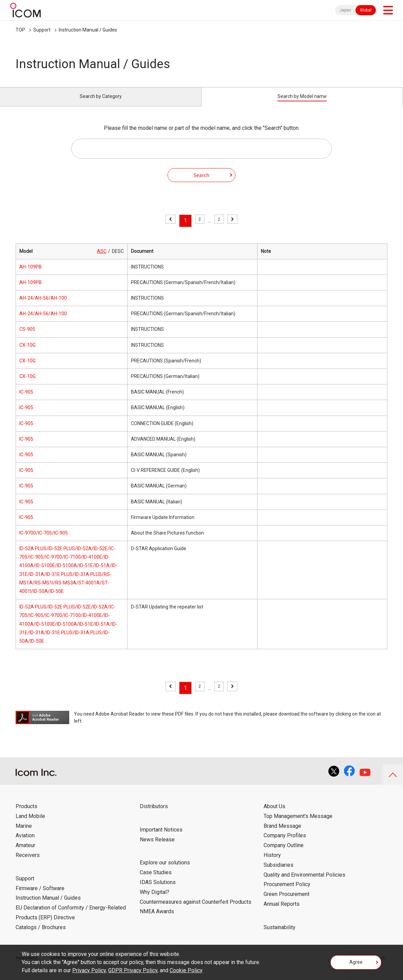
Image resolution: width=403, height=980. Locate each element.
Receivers (28, 863)
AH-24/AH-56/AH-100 (43, 306)
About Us (274, 814)
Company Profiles (285, 843)
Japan (345, 10)
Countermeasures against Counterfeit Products (196, 909)
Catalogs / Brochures (41, 935)
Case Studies (156, 880)
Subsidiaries (279, 873)
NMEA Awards (157, 919)
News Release (157, 847)
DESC (118, 259)
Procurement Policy (287, 892)
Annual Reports (282, 912)
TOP (20, 30)
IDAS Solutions (158, 890)
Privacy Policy (89, 970)
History (272, 863)
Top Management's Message (298, 824)
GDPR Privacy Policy (133, 970)
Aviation (25, 843)
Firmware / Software (40, 896)
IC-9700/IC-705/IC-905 (44, 541)
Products (26, 814)
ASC (102, 259)
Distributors (154, 814)
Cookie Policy (186, 970)
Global (366, 10)
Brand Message (282, 833)
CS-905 (27, 337)
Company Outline (284, 853)
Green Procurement (286, 902)
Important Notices (161, 837)
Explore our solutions (165, 870)
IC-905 (26, 400)
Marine (24, 833)
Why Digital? (155, 900)
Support (42, 30)
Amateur (25, 853)
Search (201, 182)
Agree (356, 964)
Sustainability (280, 935)
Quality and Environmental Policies (304, 882)
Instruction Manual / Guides (88, 30)
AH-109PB (31, 275)
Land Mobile (30, 824)
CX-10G (27, 353)
